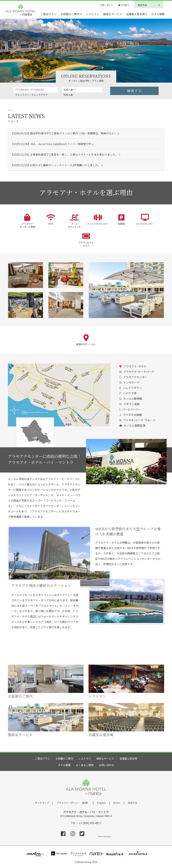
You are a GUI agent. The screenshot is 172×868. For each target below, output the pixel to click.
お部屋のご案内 (71, 14)
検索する (134, 91)
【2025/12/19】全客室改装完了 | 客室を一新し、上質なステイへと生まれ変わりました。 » (66, 155)
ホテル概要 (158, 14)
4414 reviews (105, 836)
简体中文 (133, 803)
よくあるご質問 (85, 765)
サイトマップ (42, 803)
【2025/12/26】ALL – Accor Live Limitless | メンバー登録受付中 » (52, 144)
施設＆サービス (113, 14)
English (101, 803)
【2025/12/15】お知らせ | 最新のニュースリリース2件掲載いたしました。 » (57, 165)
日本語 (124, 5)
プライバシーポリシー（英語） (73, 803)
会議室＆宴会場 (137, 14)
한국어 (117, 803)
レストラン (92, 14)
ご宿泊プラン (48, 14)
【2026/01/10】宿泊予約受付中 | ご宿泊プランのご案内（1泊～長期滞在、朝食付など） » (65, 133)
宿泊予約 (149, 5)
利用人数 (69, 90)
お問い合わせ (106, 5)
